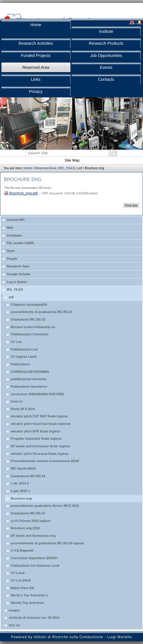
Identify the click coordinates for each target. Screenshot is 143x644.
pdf (80, 168)
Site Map (72, 160)
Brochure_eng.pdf (21, 193)
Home (28, 168)
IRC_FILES (67, 168)
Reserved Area (46, 168)
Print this (131, 205)
